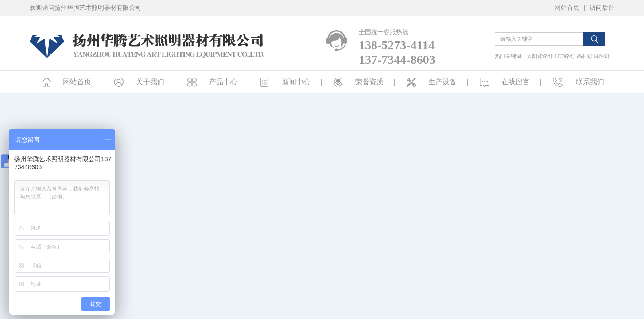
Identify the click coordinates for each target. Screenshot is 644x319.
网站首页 (567, 8)
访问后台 (602, 8)
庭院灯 (602, 56)
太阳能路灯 (540, 56)
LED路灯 (565, 56)
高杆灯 (585, 56)
